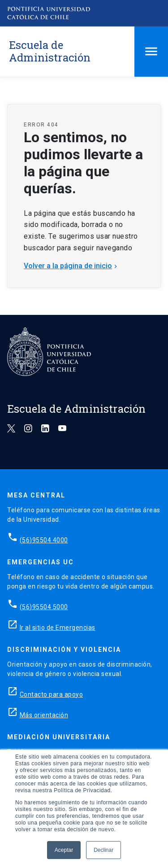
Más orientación (44, 715)
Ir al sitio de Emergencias (58, 628)
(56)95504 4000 (44, 540)
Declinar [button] (103, 850)
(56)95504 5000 (44, 607)
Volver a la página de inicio (71, 266)
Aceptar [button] (64, 850)
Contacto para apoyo (52, 694)
